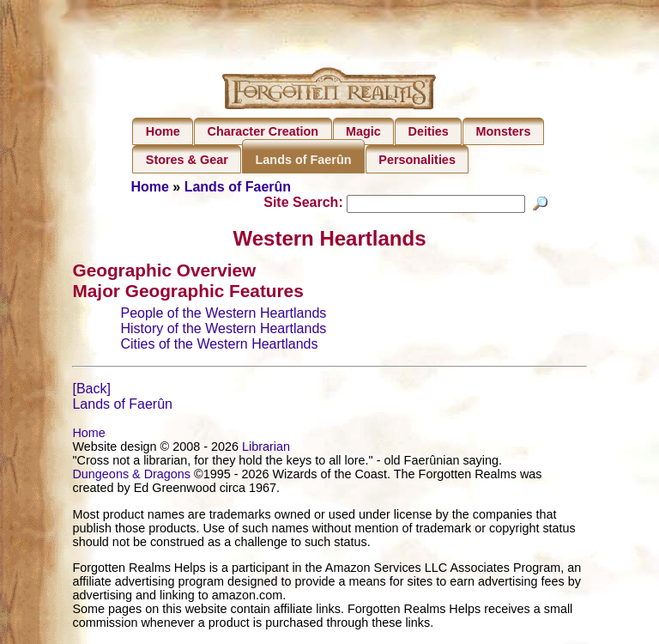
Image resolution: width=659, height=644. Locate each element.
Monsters (503, 131)
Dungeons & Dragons (131, 477)
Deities (429, 131)
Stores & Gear (187, 160)
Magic (363, 131)
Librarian (266, 449)
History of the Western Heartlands (223, 331)
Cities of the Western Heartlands (219, 346)
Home (163, 131)
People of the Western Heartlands (223, 316)
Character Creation (263, 131)
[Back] (91, 391)
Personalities (417, 160)
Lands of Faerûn (304, 160)
